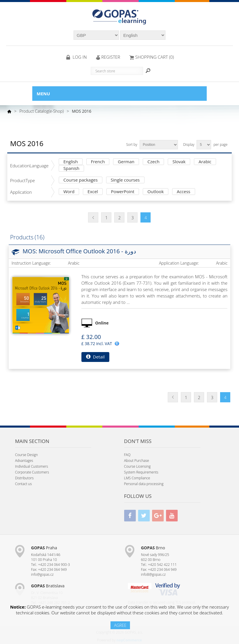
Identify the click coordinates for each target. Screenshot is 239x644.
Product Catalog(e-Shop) (42, 111)
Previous (93, 217)
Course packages (81, 180)
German (126, 162)
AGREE (120, 625)
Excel (93, 192)
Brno (153, 548)
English (71, 162)
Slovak (179, 162)
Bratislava (48, 586)
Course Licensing (137, 466)
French (98, 162)
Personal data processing (144, 484)
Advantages (24, 461)
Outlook (156, 192)
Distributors (24, 478)
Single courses (125, 180)
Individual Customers (32, 466)
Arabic (205, 162)
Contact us (23, 484)
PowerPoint (123, 192)
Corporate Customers (32, 472)
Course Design (26, 455)
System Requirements (141, 472)
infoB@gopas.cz (153, 574)
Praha (44, 548)
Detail (95, 357)
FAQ (127, 455)
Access (184, 192)
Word (69, 192)
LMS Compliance (137, 478)
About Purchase (137, 461)
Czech (153, 162)
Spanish (71, 169)
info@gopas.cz (42, 574)
